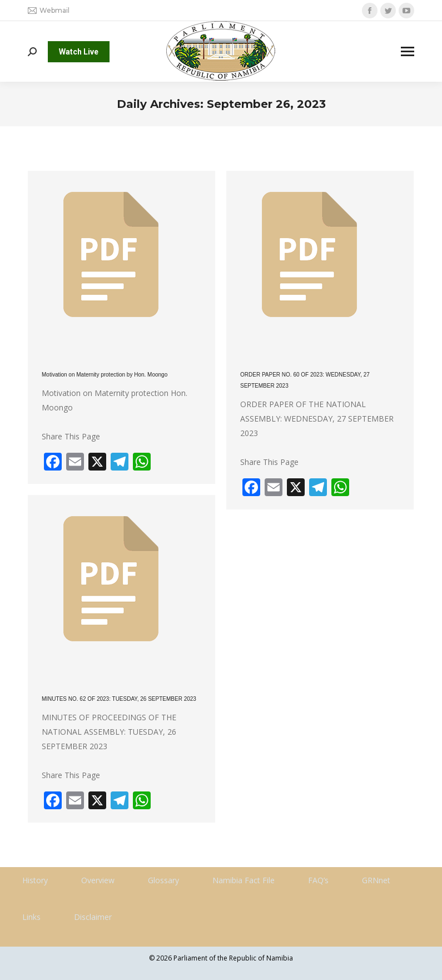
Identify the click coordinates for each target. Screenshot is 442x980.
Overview (98, 880)
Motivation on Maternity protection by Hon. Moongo (105, 375)
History (35, 880)
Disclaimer (93, 917)
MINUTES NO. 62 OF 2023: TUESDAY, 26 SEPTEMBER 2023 (119, 699)
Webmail (49, 11)
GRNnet (376, 880)
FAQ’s (318, 880)
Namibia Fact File (244, 880)
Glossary (163, 880)
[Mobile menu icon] (408, 51)
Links (31, 917)
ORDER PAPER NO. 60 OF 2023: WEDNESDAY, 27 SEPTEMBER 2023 (305, 380)
